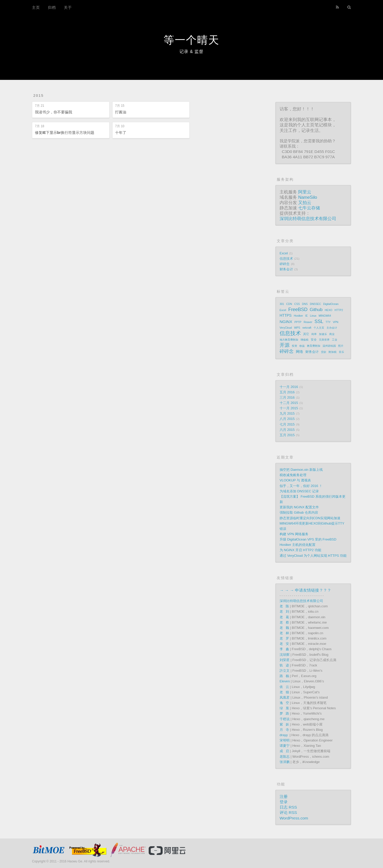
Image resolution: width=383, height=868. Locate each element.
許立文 (285, 671)
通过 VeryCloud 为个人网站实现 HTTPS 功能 (313, 556)
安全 (314, 340)
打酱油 (121, 112)
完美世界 (324, 340)
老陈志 (285, 757)
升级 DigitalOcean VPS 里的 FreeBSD (308, 540)
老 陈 (284, 606)
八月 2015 (287, 419)
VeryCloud (286, 328)
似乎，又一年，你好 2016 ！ (301, 486)
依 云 (284, 687)
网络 (299, 352)
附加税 (332, 352)
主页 (36, 7)
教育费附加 (314, 346)
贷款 (324, 352)
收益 (302, 346)
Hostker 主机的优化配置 (297, 545)
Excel (284, 253)
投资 (294, 346)
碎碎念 (285, 264)
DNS (305, 304)
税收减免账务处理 (293, 475)
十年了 (121, 133)
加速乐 (323, 334)
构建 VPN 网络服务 (294, 534)
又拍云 (305, 203)
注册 (284, 797)
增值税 (305, 340)
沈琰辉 (285, 655)
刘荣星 (285, 660)
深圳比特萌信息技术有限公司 (308, 219)
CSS (297, 304)
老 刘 (284, 612)
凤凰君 (285, 698)
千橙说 (285, 719)
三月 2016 (287, 398)
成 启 (284, 751)
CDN (289, 304)
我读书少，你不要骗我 (53, 112)
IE (307, 316)
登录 (284, 802)
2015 (38, 96)
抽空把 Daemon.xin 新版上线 (301, 470)
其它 (306, 334)
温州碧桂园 (329, 346)
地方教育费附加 (289, 340)
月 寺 (284, 730)
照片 (341, 346)
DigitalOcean (331, 304)
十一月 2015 (289, 408)
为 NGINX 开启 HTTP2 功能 (300, 550)
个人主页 (319, 328)
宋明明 (285, 741)
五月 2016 (287, 392)
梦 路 (284, 714)
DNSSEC (315, 304)
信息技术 (286, 259)
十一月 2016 (289, 387)
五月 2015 (287, 435)
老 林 (284, 633)
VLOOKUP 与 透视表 (295, 480)
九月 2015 (287, 414)
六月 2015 (287, 430)
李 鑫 (284, 649)
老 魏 (284, 628)
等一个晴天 (191, 40)
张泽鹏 (285, 762)
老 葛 (284, 617)
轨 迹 (284, 665)
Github (316, 310)
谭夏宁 (285, 746)
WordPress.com (294, 818)
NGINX (286, 322)
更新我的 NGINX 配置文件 (299, 507)
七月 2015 (287, 425)
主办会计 (332, 328)
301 (282, 304)
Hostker (298, 316)
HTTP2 (339, 310)
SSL (319, 322)
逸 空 (284, 703)
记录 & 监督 (192, 52)
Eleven (285, 681)
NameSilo (308, 197)
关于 (68, 7)
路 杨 (284, 676)
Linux (313, 316)
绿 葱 (284, 708)
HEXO (328, 310)
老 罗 (284, 639)
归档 (52, 7)
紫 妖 (284, 725)
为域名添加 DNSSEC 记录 (299, 491)
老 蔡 (284, 623)
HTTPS (286, 316)
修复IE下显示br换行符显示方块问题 (64, 133)
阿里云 (305, 192)
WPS (297, 328)
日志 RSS (288, 807)
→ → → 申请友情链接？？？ (305, 590)
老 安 (284, 644)
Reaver (308, 322)
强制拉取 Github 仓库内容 (299, 513)
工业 (335, 340)
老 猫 (284, 692)
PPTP (298, 322)
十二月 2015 (289, 403)
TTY (328, 322)
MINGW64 (325, 316)
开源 (285, 345)
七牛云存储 (309, 208)
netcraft (307, 328)
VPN (336, 322)
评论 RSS (288, 813)
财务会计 (286, 269)
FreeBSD (298, 310)
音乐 (342, 352)
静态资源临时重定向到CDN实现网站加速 (310, 518)
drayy (284, 735)
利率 (314, 334)
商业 (332, 334)
